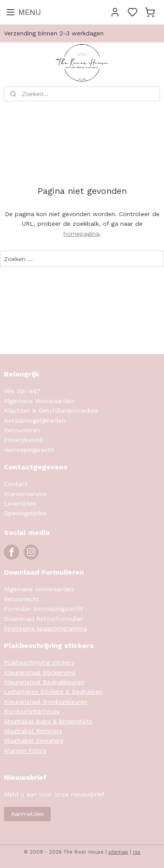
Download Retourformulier (43, 619)
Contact (16, 484)
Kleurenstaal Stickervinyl (40, 672)
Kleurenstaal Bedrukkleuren (44, 682)
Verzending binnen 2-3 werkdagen (54, 33)
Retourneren (22, 430)
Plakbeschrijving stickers (39, 662)
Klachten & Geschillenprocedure (51, 410)
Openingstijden (25, 513)
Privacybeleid (23, 440)
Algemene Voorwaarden (39, 401)
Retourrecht (21, 599)
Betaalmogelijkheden (35, 420)
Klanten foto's (25, 751)
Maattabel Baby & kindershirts (48, 721)
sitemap (118, 852)
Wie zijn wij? (22, 391)
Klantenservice (25, 494)
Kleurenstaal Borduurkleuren (46, 702)
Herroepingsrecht (29, 450)
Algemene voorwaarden (39, 589)
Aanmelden (27, 814)
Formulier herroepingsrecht (44, 609)
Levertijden (20, 503)
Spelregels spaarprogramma (45, 628)
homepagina (81, 234)
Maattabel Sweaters (34, 741)
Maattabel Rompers (33, 731)
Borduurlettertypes (32, 711)
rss (137, 852)
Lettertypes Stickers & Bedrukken (53, 692)
